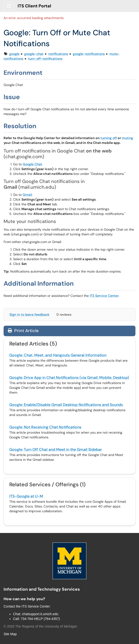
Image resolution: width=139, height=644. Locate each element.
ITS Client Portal (34, 6)
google (14, 54)
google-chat (34, 54)
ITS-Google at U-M (26, 496)
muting (127, 138)
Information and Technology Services (42, 589)
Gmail (27, 195)
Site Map (10, 634)
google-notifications (89, 54)
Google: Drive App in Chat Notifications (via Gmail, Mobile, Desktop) (69, 378)
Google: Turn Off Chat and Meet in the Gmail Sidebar (56, 449)
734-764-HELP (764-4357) (40, 619)
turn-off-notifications (45, 59)
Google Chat (32, 164)
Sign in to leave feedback (29, 314)
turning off (109, 138)
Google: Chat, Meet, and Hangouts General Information (58, 355)
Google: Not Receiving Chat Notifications (45, 427)
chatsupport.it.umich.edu (40, 614)
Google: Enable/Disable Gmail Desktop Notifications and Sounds (66, 405)
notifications (58, 54)
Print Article (23, 331)
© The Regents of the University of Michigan (40, 626)
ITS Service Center (104, 296)
